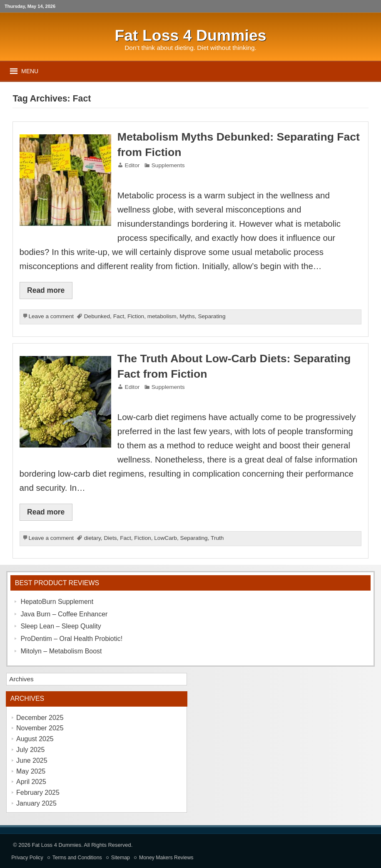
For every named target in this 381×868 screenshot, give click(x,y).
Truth (217, 538)
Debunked (97, 316)
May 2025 (31, 771)
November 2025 (40, 728)
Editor (132, 165)
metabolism (162, 316)
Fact (119, 316)
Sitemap (121, 858)
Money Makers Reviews (166, 858)
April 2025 (31, 782)
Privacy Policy (27, 858)
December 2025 (40, 718)
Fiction (136, 316)
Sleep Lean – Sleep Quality (61, 626)
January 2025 (36, 803)
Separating (212, 316)
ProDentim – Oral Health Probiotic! (71, 639)
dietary (92, 538)
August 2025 (35, 739)
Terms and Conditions (77, 858)
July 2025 (30, 750)
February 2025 (38, 793)
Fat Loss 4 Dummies (57, 845)
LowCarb (166, 538)
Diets (110, 538)
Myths (187, 316)
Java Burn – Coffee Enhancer (64, 614)
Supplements (168, 165)
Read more (46, 290)
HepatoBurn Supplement (57, 602)
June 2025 (32, 760)
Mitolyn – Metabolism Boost (61, 651)
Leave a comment (51, 316)
